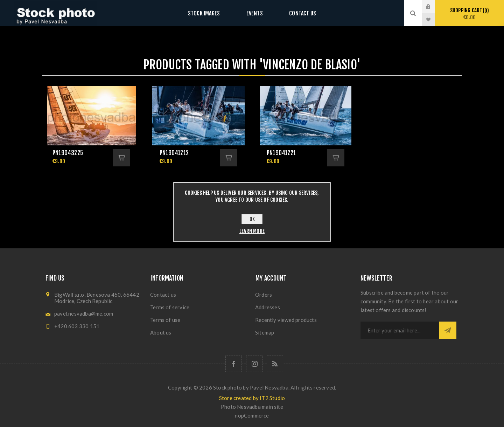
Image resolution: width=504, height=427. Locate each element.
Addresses (268, 307)
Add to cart (121, 158)
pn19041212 (174, 153)
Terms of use (165, 320)
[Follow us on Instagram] (254, 364)
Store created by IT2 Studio (252, 398)
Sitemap (265, 332)
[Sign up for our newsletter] (400, 330)
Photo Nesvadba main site (252, 407)
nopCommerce (252, 415)
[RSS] (275, 364)
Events (254, 13)
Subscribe (448, 330)
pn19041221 (281, 153)
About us (161, 332)
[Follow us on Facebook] (234, 364)
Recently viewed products (286, 320)
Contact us (296, 13)
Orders (264, 295)
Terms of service (170, 307)
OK (252, 219)
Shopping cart (470, 14)
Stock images (211, 13)
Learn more (252, 231)
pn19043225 (68, 153)
